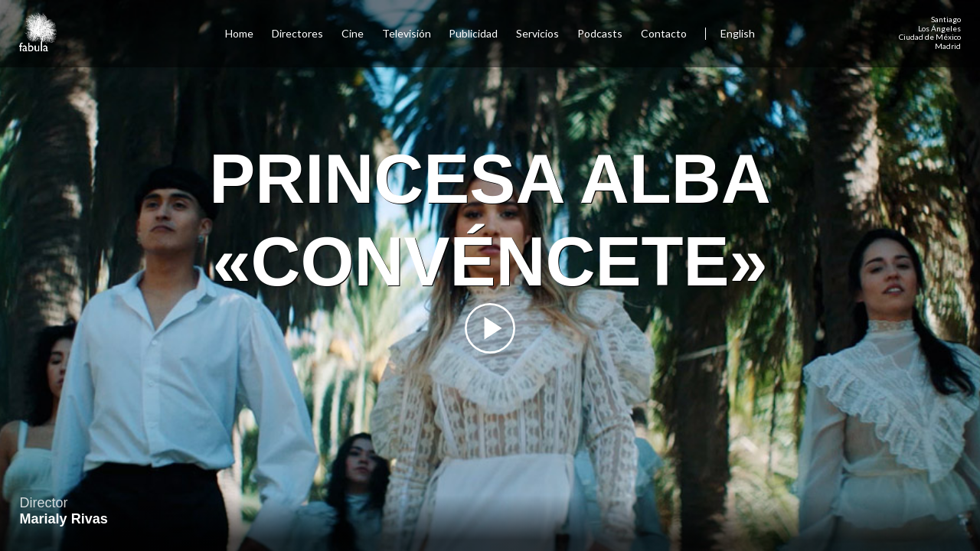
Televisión (407, 33)
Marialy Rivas (64, 519)
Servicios (537, 33)
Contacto (664, 33)
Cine (353, 33)
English (738, 33)
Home (239, 33)
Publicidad (473, 33)
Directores (297, 33)
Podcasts (600, 33)
